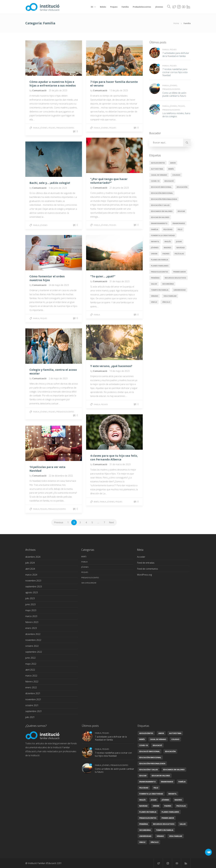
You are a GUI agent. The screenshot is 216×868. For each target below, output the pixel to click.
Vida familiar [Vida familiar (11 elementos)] (170, 296)
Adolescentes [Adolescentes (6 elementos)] (158, 163)
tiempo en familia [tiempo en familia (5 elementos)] (160, 290)
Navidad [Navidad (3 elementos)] (181, 248)
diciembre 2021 (33, 693)
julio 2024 (30, 563)
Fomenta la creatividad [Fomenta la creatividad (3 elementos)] (163, 235)
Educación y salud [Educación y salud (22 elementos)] (160, 205)
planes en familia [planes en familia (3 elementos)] (160, 260)
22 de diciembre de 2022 (61, 476)
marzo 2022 (31, 676)
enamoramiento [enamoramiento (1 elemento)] (159, 223)
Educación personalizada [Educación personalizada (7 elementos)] (164, 199)
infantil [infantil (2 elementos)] (155, 241)
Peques (114, 7)
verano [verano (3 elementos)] (155, 296)
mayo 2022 (31, 664)
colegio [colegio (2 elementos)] (176, 175)
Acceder (141, 557)
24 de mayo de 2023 (59, 285)
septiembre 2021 (34, 711)
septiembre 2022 (34, 652)
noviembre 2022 (33, 640)
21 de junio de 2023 (119, 188)
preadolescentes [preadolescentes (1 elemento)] (160, 272)
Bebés (103, 7)
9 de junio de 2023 (58, 188)
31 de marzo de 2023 (120, 464)
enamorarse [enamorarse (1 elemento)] (179, 223)
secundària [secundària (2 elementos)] (168, 284)
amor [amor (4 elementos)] (173, 163)
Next (111, 522)
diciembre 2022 (33, 634)
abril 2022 (30, 670)
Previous (59, 522)
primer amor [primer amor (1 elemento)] (179, 272)
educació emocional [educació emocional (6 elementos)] (161, 187)
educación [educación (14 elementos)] (182, 187)
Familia (125, 7)
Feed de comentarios (148, 569)
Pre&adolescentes (142, 7)
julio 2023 (30, 598)
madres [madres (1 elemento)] (168, 248)
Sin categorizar (89, 583)
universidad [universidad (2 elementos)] (180, 290)
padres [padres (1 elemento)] (166, 254)
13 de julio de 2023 (119, 90)
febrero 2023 (32, 622)
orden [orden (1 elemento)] (154, 254)
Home (176, 23)
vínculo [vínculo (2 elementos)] (166, 302)
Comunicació (40, 90)
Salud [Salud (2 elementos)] (154, 284)
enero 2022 (31, 687)
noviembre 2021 (33, 699)
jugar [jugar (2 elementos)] (179, 241)
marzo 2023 (31, 616)
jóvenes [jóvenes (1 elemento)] (155, 248)
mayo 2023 (31, 610)
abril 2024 (30, 569)
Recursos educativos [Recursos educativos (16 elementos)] (175, 278)
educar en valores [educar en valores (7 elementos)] (160, 217)
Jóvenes (159, 7)
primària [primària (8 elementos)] (155, 278)
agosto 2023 (32, 592)
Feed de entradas (146, 563)
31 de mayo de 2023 (120, 281)
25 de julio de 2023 (58, 90)
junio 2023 (30, 604)
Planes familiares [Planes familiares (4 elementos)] (160, 266)
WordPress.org (144, 575)
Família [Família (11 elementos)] (155, 229)
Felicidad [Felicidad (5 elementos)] (168, 229)
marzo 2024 (31, 575)
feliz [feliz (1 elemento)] (180, 229)
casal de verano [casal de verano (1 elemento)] (159, 175)
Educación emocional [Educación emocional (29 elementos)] (162, 193)
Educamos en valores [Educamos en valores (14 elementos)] (162, 211)
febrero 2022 (32, 682)
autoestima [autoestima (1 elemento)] (157, 169)
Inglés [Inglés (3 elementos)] (168, 241)
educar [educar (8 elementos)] (181, 211)
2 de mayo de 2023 (58, 378)
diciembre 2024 (33, 557)
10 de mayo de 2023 (120, 371)
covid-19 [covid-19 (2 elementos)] (155, 181)
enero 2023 (31, 628)
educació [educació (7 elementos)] (169, 181)
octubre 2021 (32, 705)
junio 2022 (30, 658)
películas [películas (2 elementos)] (179, 254)
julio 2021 (30, 717)
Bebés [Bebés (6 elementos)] (171, 169)
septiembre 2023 (34, 587)
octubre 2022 (32, 646)
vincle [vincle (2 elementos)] (154, 302)
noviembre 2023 (33, 581)
